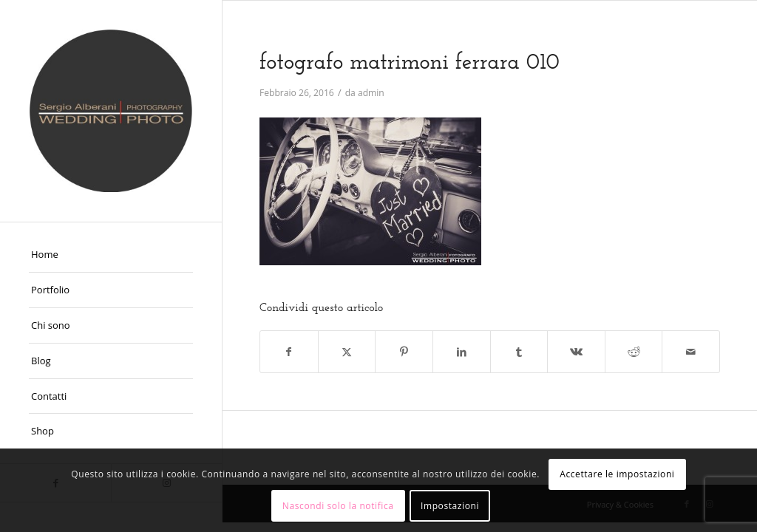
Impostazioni (450, 506)
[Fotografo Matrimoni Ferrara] (111, 111)
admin (371, 93)
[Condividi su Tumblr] (519, 352)
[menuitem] (111, 255)
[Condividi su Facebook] (289, 352)
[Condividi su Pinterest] (404, 352)
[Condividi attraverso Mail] (691, 352)
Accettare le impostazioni (617, 474)
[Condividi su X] (347, 352)
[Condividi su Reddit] (634, 352)
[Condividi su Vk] (576, 352)
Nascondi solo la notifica (338, 506)
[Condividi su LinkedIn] (462, 352)
